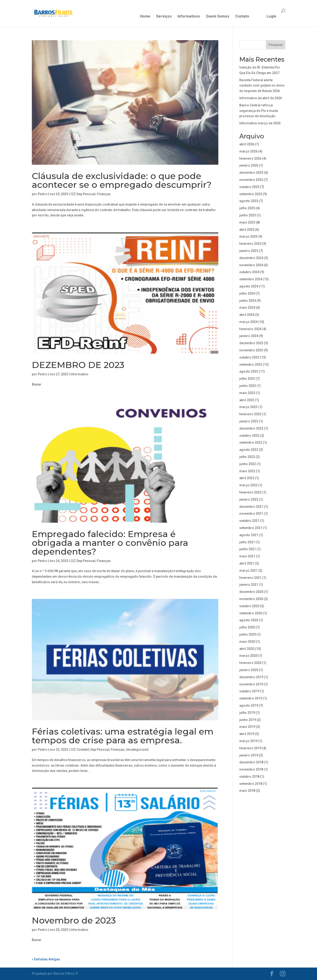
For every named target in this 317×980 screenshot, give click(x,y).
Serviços (164, 17)
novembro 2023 (251, 350)
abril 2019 (247, 734)
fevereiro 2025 (250, 244)
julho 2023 (247, 379)
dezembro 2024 (251, 258)
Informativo (79, 374)
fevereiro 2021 (250, 578)
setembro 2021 (251, 528)
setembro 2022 (251, 442)
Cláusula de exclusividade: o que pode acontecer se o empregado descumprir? (122, 180)
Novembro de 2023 (74, 920)
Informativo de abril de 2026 (261, 98)
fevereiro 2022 (250, 492)
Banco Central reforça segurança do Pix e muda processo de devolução (259, 111)
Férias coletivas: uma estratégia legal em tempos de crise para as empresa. (123, 736)
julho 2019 (247, 713)
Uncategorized (137, 750)
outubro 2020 (249, 606)
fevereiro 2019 (250, 748)
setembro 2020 (251, 613)
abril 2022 (247, 478)
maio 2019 (247, 727)
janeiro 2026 (249, 165)
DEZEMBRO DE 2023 (78, 365)
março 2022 (248, 485)
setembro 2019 (251, 698)
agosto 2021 (249, 535)
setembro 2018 (251, 784)
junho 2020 (248, 634)
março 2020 (248, 656)
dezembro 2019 (251, 677)
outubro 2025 (249, 187)
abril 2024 (247, 315)
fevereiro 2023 (250, 414)
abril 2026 (247, 144)
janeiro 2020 (249, 670)
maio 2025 (247, 222)
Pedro (43, 194)
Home (145, 17)
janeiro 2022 (249, 499)
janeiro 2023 (249, 421)
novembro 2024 (251, 265)
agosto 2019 (249, 705)
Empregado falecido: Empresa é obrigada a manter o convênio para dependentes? (110, 543)
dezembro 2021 (251, 507)
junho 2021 (248, 549)
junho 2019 (248, 720)
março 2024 (248, 322)
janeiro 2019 (249, 755)
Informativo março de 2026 (260, 123)
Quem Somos (218, 17)
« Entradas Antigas (46, 959)
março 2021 (248, 571)
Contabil (83, 750)
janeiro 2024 (249, 336)
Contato (242, 17)
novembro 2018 (251, 769)
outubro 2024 (249, 272)
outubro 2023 (249, 357)
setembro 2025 (251, 194)
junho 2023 (248, 386)
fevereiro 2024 (250, 329)
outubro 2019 (249, 691)
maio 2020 (247, 642)
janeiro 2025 (249, 251)
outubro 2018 (249, 777)
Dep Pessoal (86, 194)
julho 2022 (247, 457)
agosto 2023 (249, 371)
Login (271, 17)
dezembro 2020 (251, 592)
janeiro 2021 (249, 585)
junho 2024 (248, 301)
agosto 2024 (249, 286)
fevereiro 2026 (250, 158)
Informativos (189, 17)
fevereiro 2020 (250, 663)
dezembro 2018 (251, 762)
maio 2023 (247, 393)
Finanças (104, 194)
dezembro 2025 (251, 173)
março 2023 (248, 407)
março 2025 (248, 236)
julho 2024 (247, 293)
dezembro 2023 (251, 343)
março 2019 (248, 741)
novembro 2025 (251, 180)
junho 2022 (248, 464)
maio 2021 (247, 556)
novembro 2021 (251, 514)
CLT (73, 194)
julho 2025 (247, 208)
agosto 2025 (249, 201)
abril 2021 (247, 563)
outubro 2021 (249, 521)
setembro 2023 (251, 365)
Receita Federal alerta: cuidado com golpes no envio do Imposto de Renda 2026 (262, 86)
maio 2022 (247, 471)
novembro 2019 (251, 684)
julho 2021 (247, 542)
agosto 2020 (249, 620)
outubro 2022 (249, 436)
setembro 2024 (251, 279)
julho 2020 (247, 627)
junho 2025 (248, 215)
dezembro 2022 (251, 428)
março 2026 (248, 151)
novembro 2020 (251, 599)
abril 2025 (247, 230)
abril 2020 (247, 649)
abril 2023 (247, 400)
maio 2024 (247, 308)
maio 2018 (247, 791)
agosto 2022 (249, 450)
